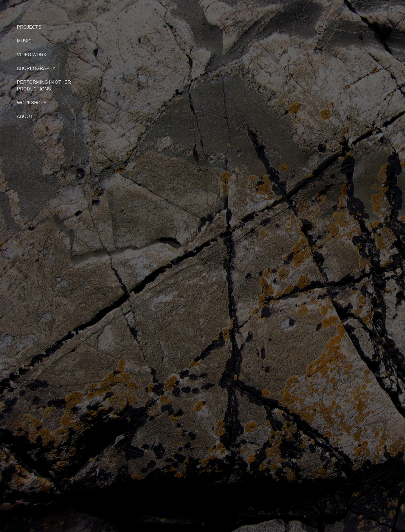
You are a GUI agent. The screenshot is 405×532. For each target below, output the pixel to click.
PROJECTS (29, 27)
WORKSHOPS (32, 103)
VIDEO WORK (32, 55)
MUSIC (24, 41)
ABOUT (25, 116)
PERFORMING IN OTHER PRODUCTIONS (44, 86)
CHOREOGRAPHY (36, 68)
